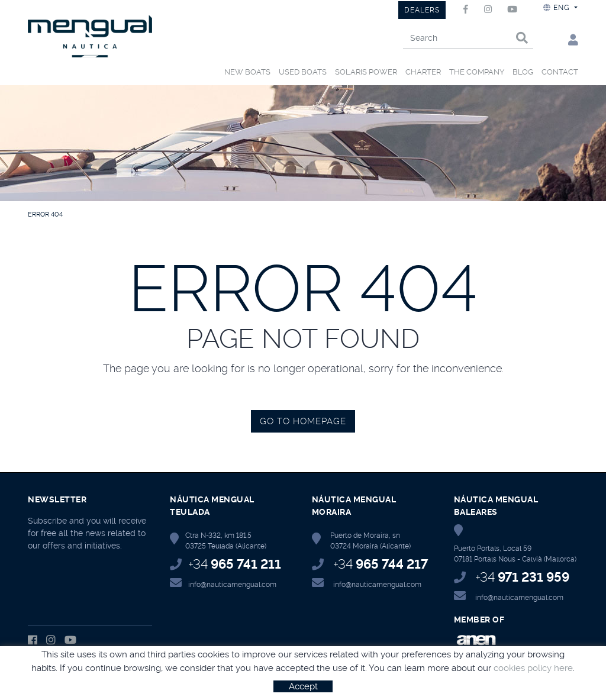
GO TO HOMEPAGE (303, 421)
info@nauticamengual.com (232, 585)
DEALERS (422, 10)
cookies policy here (533, 668)
